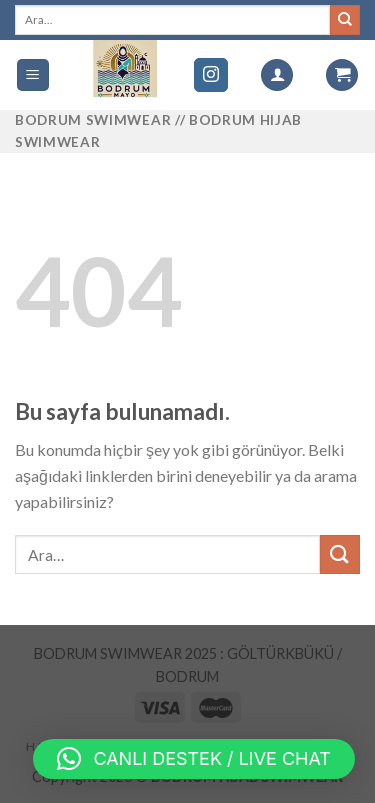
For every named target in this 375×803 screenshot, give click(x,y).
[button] (194, 759)
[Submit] (340, 554)
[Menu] (33, 75)
